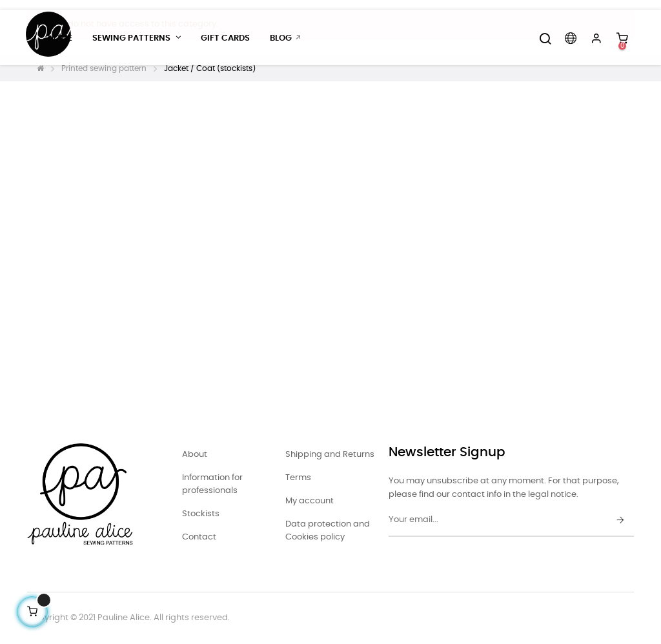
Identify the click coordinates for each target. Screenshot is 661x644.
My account (310, 501)
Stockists (201, 514)
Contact (199, 537)
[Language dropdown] (571, 39)
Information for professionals (212, 484)
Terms (298, 478)
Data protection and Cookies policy (328, 531)
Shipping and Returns (330, 455)
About (195, 455)
